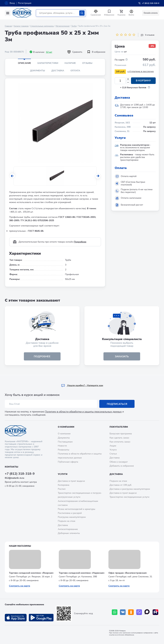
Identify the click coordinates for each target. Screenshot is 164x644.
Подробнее (80, 242)
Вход (12, 3)
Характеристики (48, 63)
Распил (62, 489)
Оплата (75, 71)
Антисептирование (68, 529)
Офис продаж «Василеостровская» (128, 573)
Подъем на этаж (67, 521)
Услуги (113, 450)
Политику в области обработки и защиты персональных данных (83, 412)
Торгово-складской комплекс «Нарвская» (82, 573)
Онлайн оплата (151, 13)
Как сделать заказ (119, 438)
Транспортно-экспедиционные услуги (129, 497)
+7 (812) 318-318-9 (20, 474)
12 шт (49, 52)
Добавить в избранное (122, 466)
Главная (8, 26)
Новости (62, 446)
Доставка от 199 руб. (121, 485)
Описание (24, 63)
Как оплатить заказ (120, 442)
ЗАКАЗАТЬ (122, 356)
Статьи (113, 454)
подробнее (42, 356)
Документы (38, 71)
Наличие (70, 63)
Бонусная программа (121, 434)
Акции (113, 446)
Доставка (58, 71)
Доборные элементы (69, 533)
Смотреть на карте (20, 586)
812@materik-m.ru (14, 478)
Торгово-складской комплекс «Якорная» (31, 573)
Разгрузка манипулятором (72, 517)
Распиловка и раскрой (70, 513)
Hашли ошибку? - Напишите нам (82, 385)
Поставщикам (65, 442)
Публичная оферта (68, 462)
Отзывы (87, 63)
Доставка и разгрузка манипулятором (130, 489)
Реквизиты (64, 450)
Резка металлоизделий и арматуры (76, 509)
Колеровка (64, 485)
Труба (74, 26)
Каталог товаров (21, 26)
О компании (66, 427)
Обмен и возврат (119, 462)
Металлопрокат (63, 26)
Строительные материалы (42, 26)
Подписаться (117, 404)
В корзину (143, 81)
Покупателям (119, 427)
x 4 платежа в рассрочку (141, 71)
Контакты (11, 467)
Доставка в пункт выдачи (71, 481)
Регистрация (25, 3)
